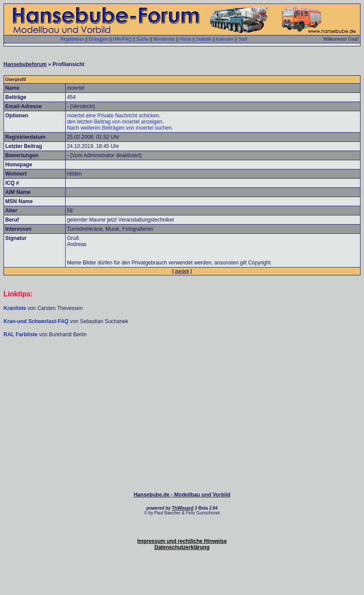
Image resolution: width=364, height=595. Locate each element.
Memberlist (164, 39)
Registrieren (72, 39)
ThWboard (183, 508)
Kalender (225, 39)
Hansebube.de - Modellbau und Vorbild (182, 495)
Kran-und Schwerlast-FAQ (37, 321)
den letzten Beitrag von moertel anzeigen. (115, 122)
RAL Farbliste (21, 334)
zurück (182, 271)
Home (185, 39)
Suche (143, 39)
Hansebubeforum (25, 64)
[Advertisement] (182, 364)
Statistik (204, 39)
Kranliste (15, 308)
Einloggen (98, 39)
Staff (242, 39)
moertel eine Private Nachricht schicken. (114, 116)
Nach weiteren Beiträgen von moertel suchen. (120, 128)
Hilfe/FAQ (122, 39)
